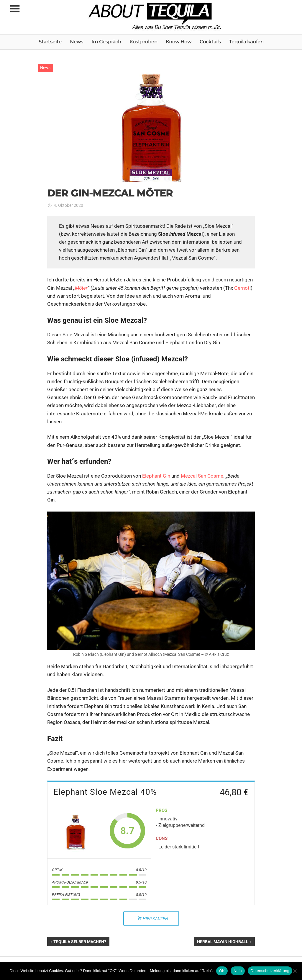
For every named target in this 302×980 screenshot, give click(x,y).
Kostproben (143, 42)
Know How (179, 42)
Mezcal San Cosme (202, 476)
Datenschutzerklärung (270, 971)
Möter (81, 288)
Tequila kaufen (246, 42)
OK (222, 971)
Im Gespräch (106, 42)
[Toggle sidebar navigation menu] (15, 9)
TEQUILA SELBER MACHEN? (80, 942)
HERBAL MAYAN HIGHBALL (223, 942)
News (77, 42)
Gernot (242, 288)
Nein (238, 971)
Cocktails (210, 42)
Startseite (50, 42)
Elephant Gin (156, 476)
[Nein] (295, 971)
